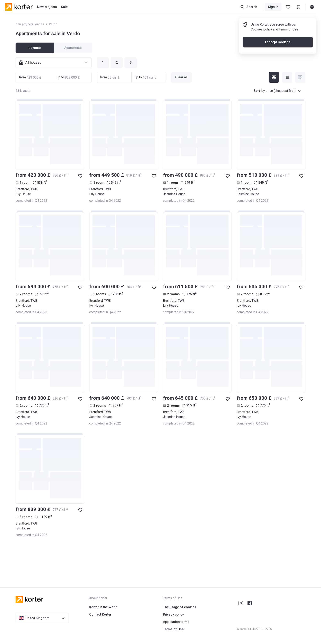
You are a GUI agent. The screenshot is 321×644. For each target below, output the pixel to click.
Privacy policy (173, 614)
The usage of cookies (180, 607)
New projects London (30, 24)
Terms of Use (289, 29)
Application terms (176, 622)
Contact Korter (100, 614)
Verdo (53, 24)
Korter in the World (103, 607)
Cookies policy (261, 29)
